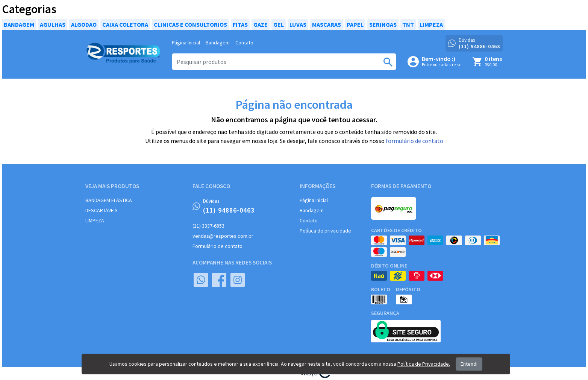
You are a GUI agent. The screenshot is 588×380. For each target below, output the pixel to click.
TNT (408, 24)
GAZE (261, 24)
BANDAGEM (19, 24)
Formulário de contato (217, 246)
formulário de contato (414, 141)
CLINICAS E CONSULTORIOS (190, 24)
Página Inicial (186, 43)
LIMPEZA (431, 24)
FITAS (240, 24)
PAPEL (355, 24)
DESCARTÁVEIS (102, 210)
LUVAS (298, 24)
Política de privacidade (325, 231)
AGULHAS (53, 24)
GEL (279, 24)
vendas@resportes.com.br (223, 236)
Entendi (469, 364)
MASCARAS (327, 24)
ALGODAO (84, 24)
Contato (244, 43)
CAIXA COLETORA (125, 24)
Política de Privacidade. (424, 364)
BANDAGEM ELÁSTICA (109, 200)
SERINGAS (383, 24)
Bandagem (218, 43)
